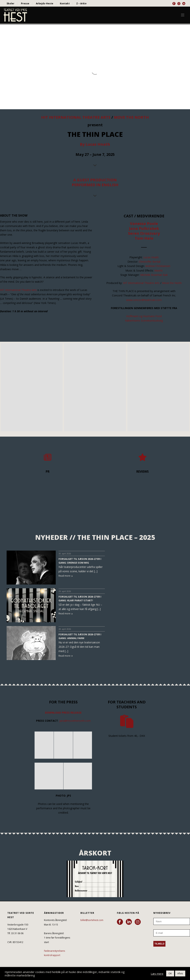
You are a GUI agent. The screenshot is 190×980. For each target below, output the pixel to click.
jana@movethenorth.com (75, 721)
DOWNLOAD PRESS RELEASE (63, 713)
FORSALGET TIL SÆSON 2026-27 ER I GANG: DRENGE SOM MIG (80, 561)
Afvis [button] (180, 973)
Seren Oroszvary (144, 233)
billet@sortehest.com (92, 920)
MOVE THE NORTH (131, 117)
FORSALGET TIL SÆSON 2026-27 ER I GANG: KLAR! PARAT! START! (80, 598)
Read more (66, 576)
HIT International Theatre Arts (18, 290)
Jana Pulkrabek (144, 228)
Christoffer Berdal (150, 262)
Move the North (172, 283)
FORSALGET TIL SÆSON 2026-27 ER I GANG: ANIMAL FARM (80, 636)
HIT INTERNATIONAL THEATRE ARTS (76, 117)
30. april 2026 (65, 554)
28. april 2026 (65, 629)
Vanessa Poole (144, 223)
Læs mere (157, 974)
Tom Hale (144, 238)
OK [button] (170, 973)
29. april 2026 (65, 591)
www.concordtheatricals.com (144, 300)
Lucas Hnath (151, 257)
